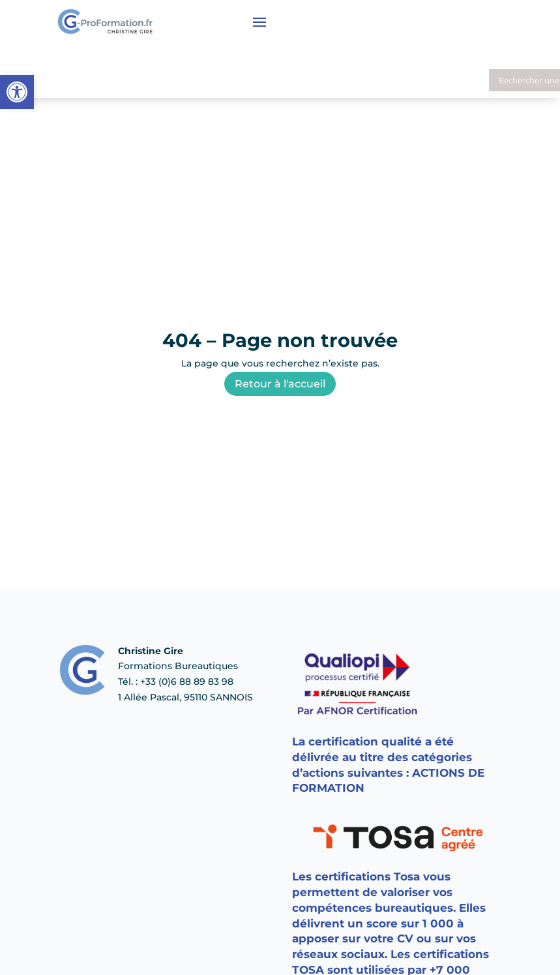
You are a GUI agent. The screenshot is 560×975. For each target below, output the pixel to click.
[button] (17, 92)
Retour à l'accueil (280, 384)
